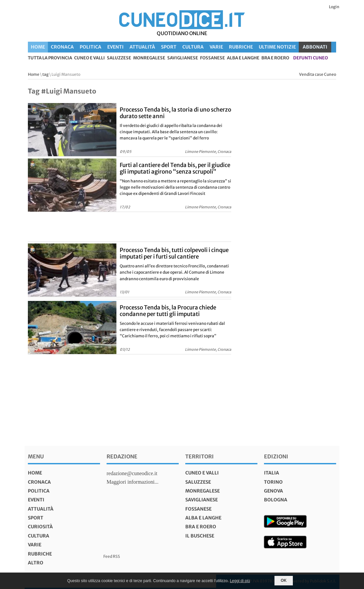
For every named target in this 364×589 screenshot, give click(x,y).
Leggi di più (240, 581)
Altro (36, 563)
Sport (169, 47)
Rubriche (241, 47)
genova (273, 491)
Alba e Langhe (243, 58)
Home (38, 47)
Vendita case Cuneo (318, 74)
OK (284, 580)
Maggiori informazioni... (132, 482)
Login (334, 7)
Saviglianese (183, 58)
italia (272, 473)
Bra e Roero (275, 58)
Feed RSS (112, 556)
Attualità (142, 47)
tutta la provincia (50, 58)
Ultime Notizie (277, 47)
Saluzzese (119, 58)
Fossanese (212, 58)
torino (273, 482)
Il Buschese (200, 536)
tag (45, 74)
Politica (91, 47)
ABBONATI (315, 47)
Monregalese (149, 58)
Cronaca (62, 47)
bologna (276, 500)
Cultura (193, 47)
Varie (216, 47)
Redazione (122, 456)
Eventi (115, 47)
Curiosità (40, 527)
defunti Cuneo (311, 58)
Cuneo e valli (90, 58)
